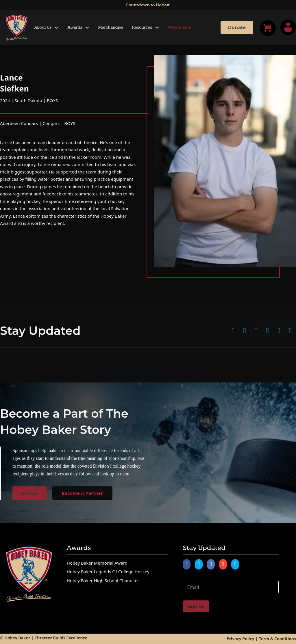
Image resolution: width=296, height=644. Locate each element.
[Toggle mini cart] (268, 28)
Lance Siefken (14, 83)
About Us (43, 27)
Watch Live (180, 27)
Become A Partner (83, 493)
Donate (237, 27)
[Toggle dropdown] (57, 28)
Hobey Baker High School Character (103, 580)
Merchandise (111, 27)
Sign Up (196, 606)
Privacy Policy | (242, 639)
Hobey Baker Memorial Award (97, 563)
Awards (75, 27)
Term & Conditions (277, 639)
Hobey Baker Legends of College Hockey (108, 572)
